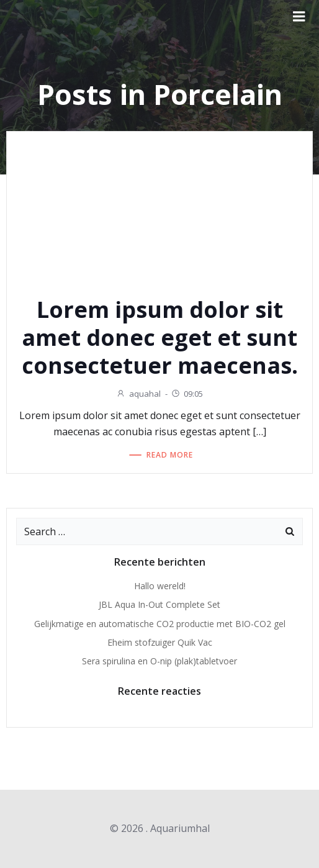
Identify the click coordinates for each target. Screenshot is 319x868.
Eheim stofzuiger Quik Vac (160, 642)
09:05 (187, 394)
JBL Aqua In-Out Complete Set (159, 604)
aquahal (138, 394)
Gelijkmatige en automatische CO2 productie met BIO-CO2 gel (160, 624)
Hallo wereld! (160, 586)
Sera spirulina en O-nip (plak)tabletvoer (159, 661)
